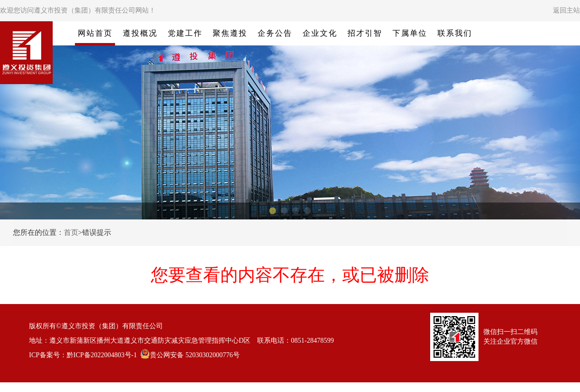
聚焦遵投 (230, 33)
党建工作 (185, 33)
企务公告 (275, 33)
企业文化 (320, 33)
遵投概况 (140, 33)
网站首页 (95, 33)
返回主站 (566, 10)
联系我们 (455, 33)
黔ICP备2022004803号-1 (102, 355)
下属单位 (410, 33)
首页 (71, 232)
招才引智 (365, 33)
